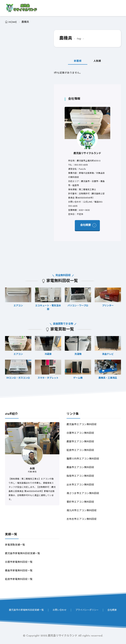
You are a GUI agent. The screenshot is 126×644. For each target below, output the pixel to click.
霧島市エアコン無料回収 (80, 467)
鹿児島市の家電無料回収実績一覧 (26, 610)
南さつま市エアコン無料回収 (83, 493)
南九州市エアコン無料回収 (82, 511)
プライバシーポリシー (87, 610)
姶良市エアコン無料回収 (80, 450)
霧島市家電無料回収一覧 (19, 571)
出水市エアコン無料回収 (80, 485)
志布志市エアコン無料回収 (82, 519)
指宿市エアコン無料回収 (80, 476)
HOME (13, 22)
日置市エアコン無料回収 (80, 433)
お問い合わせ (60, 610)
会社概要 (86, 225)
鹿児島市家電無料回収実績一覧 (23, 554)
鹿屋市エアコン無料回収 (80, 442)
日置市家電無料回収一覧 (19, 562)
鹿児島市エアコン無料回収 (82, 425)
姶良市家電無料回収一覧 (19, 579)
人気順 (98, 61)
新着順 (77, 61)
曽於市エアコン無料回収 (80, 502)
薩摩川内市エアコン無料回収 (83, 459)
